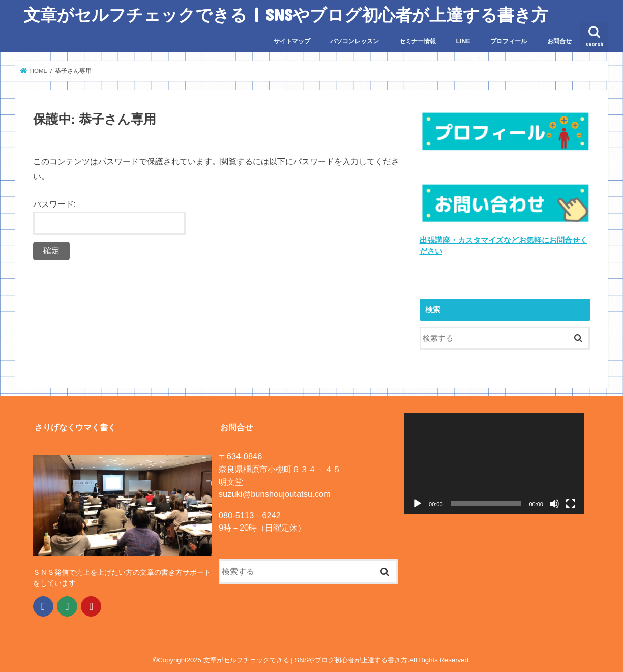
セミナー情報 (418, 41)
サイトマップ (292, 41)
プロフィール (509, 41)
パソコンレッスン (354, 41)
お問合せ (559, 41)
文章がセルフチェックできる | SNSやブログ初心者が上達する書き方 (286, 14)
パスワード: (109, 217)
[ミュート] (554, 503)
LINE (463, 41)
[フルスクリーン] (571, 503)
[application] (494, 463)
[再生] (418, 503)
